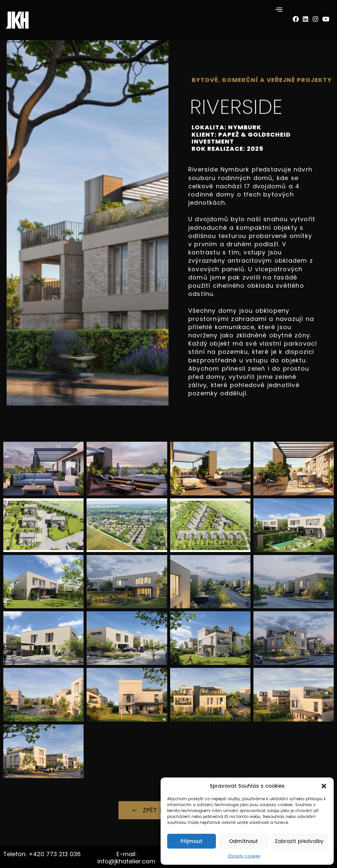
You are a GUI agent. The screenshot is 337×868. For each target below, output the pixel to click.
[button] (324, 786)
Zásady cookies (244, 856)
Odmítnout (244, 841)
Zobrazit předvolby (299, 841)
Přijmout (192, 841)
